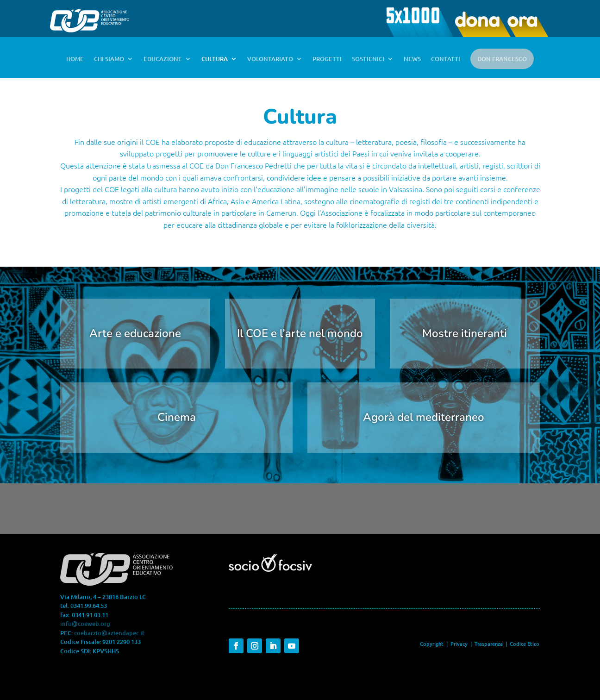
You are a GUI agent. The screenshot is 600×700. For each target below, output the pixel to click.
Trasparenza (489, 644)
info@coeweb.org (85, 624)
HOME (75, 59)
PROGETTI (327, 59)
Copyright (432, 644)
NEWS (412, 59)
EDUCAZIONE (163, 59)
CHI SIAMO (109, 59)
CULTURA (215, 59)
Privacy (459, 644)
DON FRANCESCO (502, 59)
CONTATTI (446, 59)
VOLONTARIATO (270, 59)
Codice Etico (525, 644)
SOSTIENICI (368, 59)
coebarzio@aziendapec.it (109, 633)
